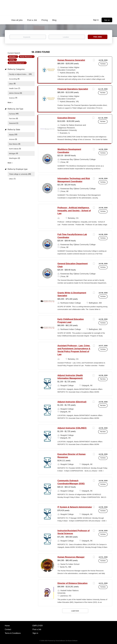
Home (7, 626)
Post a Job (37, 629)
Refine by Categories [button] (16, 69)
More (9, 103)
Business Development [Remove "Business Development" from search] (17, 63)
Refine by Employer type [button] (17, 169)
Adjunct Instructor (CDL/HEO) (72, 428)
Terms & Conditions (13, 633)
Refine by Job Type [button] (15, 109)
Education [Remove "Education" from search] (12, 57)
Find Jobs (98, 37)
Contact (8, 629)
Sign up (107, 20)
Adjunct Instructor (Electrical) (72, 402)
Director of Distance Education (72, 583)
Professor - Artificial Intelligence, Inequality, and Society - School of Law (74, 211)
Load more (75, 611)
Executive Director (66, 118)
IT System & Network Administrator (75, 507)
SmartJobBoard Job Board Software (66, 641)
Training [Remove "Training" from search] (12, 60)
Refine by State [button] (14, 130)
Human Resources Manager (71, 557)
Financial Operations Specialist (73, 89)
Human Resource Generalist (71, 60)
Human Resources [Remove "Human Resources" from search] (26, 57)
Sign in (96, 20)
